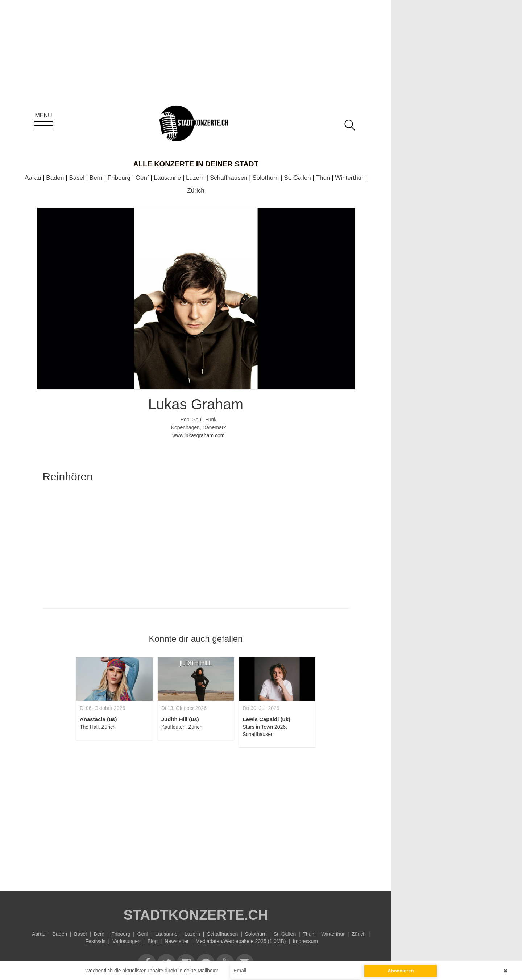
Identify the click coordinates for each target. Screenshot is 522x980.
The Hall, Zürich (98, 727)
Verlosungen (127, 941)
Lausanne (168, 178)
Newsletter (177, 941)
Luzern (195, 178)
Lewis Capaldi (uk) (266, 719)
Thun (323, 178)
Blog (153, 941)
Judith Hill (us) (180, 719)
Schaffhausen (229, 178)
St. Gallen (297, 178)
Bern (96, 178)
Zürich (196, 191)
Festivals (96, 941)
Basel (77, 178)
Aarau (33, 178)
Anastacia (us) (98, 719)
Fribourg (119, 178)
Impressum (305, 941)
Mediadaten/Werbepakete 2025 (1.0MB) (241, 941)
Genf (142, 178)
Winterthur (349, 178)
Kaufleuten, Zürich (182, 727)
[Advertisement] (196, 815)
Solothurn (266, 178)
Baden (55, 178)
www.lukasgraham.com (199, 435)
